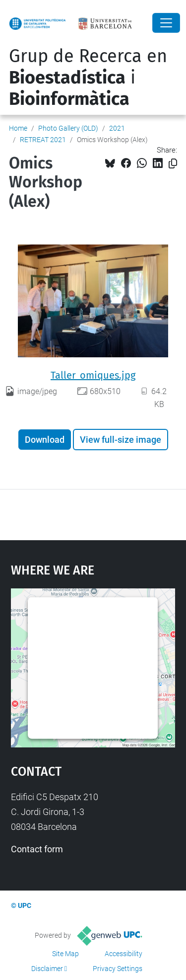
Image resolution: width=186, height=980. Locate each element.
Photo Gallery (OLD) (68, 128)
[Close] (166, 23)
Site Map (65, 954)
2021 (117, 128)
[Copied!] (173, 164)
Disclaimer (47, 969)
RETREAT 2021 (43, 140)
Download (45, 440)
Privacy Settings (118, 969)
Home (18, 128)
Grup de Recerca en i (88, 78)
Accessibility (124, 954)
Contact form (37, 849)
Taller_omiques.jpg (93, 375)
